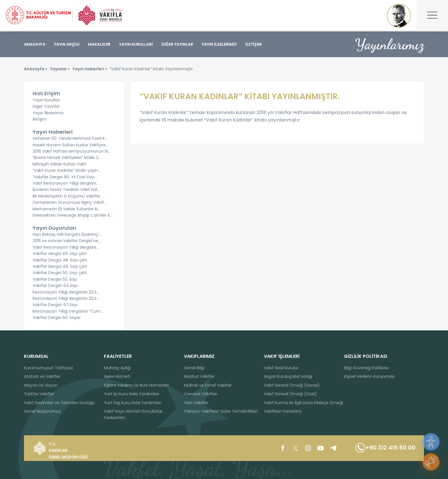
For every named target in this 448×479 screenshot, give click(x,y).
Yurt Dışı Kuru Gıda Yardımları (133, 403)
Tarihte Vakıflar (39, 394)
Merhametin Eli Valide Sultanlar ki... (66, 210)
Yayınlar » (60, 70)
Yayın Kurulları (46, 101)
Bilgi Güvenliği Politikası (366, 368)
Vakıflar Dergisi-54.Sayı (55, 287)
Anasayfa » (36, 70)
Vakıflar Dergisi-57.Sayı (55, 306)
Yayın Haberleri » (90, 70)
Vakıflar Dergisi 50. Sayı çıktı (60, 274)
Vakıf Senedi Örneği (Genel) (292, 385)
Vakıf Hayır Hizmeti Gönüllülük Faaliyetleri (133, 414)
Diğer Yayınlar (46, 107)
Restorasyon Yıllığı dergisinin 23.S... (66, 300)
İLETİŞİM (254, 44)
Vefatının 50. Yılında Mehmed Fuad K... (70, 139)
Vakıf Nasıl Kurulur (281, 368)
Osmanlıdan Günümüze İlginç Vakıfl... (69, 203)
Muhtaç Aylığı (117, 368)
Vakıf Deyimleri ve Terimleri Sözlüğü (59, 403)
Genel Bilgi (194, 368)
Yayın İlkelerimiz (48, 114)
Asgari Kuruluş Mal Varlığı (288, 376)
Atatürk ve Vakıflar (42, 376)
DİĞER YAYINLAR (177, 44)
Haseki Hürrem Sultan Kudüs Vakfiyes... (70, 146)
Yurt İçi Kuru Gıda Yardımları (132, 394)
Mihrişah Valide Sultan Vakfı (60, 165)
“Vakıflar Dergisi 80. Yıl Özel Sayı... (65, 178)
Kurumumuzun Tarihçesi (48, 368)
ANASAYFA (35, 44)
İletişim (40, 120)
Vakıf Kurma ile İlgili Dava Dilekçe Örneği (303, 403)
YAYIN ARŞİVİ (67, 44)
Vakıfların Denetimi (283, 411)
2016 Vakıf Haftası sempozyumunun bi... (72, 152)
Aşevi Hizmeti (117, 376)
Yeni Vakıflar (196, 403)
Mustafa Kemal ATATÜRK (399, 16)
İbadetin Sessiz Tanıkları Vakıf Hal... (66, 191)
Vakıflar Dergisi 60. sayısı (56, 319)
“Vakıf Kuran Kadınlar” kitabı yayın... (67, 171)
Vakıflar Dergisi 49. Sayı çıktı (60, 268)
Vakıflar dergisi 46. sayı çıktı (60, 255)
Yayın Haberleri (53, 133)
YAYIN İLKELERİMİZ (219, 44)
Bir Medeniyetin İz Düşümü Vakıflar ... (68, 197)
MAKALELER (99, 44)
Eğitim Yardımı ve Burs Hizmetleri (136, 385)
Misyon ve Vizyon (41, 385)
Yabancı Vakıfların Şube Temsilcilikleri (221, 411)
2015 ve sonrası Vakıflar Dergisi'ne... (67, 242)
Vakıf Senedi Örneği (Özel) (290, 394)
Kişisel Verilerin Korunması (369, 376)
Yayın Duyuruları (54, 229)
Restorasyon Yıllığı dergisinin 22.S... (66, 293)
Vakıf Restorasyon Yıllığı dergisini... (66, 184)
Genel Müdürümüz (42, 411)
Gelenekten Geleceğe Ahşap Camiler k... (72, 216)
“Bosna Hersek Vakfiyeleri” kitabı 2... (67, 159)
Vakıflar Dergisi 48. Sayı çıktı (60, 261)
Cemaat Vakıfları (201, 394)
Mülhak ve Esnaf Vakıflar (208, 385)
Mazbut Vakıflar (199, 376)
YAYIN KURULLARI (136, 44)
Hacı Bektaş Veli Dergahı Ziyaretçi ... (67, 235)
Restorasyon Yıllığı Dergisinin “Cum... (68, 312)
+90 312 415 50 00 (384, 448)
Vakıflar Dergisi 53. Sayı (55, 280)
